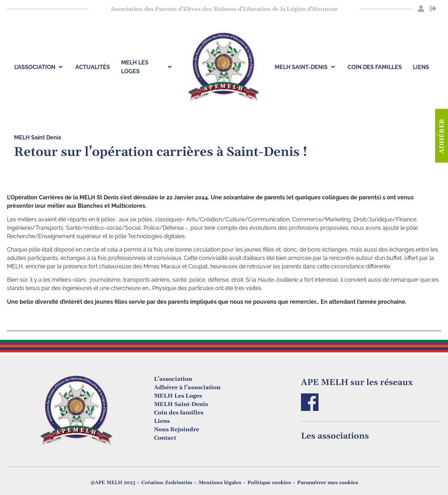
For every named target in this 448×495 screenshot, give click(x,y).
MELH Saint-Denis (181, 404)
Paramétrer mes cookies (328, 483)
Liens (162, 421)
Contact (165, 438)
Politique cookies (269, 483)
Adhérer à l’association (187, 387)
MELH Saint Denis (38, 137)
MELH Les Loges (178, 396)
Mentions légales (220, 483)
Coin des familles (179, 413)
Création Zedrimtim (167, 483)
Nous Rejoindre (177, 429)
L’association (173, 379)
